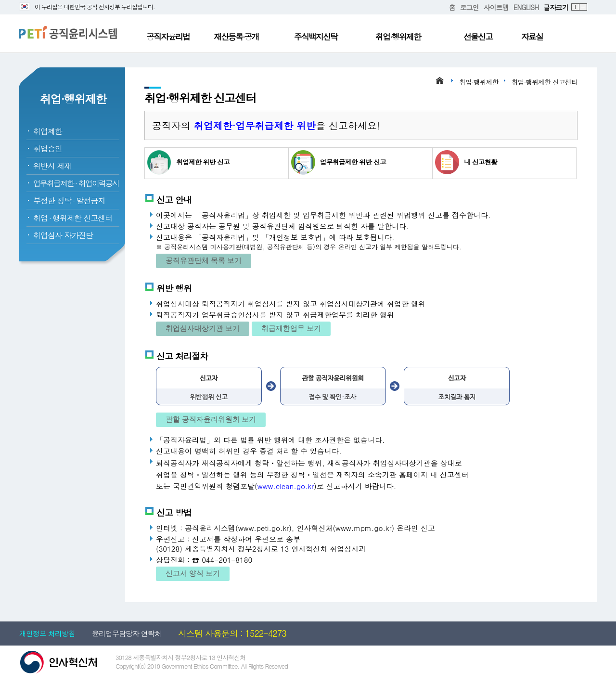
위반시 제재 (52, 166)
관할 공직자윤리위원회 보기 (211, 419)
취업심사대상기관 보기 (203, 328)
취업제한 (48, 131)
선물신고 (478, 37)
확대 (576, 7)
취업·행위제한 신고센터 (545, 82)
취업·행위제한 (398, 37)
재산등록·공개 (236, 37)
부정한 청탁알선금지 (69, 200)
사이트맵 (496, 7)
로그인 (469, 7)
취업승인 (48, 149)
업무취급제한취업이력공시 (76, 183)
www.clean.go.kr (286, 486)
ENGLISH (526, 7)
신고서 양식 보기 (193, 573)
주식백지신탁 (316, 37)
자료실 (532, 37)
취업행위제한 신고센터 (73, 218)
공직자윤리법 (168, 37)
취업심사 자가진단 (63, 235)
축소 (584, 7)
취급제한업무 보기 (291, 328)
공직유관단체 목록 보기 (204, 260)
